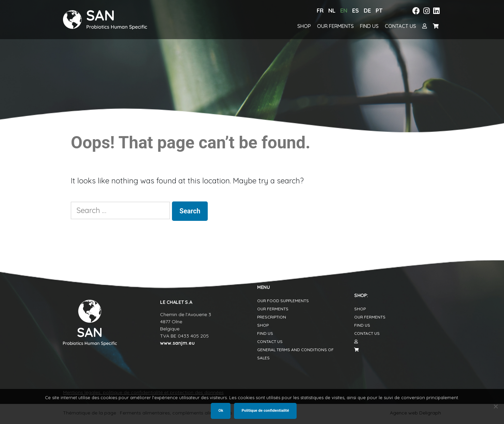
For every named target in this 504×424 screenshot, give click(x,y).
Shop (304, 26)
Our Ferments (335, 26)
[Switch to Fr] (320, 11)
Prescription (272, 317)
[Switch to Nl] (332, 11)
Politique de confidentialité (265, 410)
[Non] (495, 406)
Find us (369, 26)
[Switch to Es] (356, 11)
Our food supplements (283, 301)
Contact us (400, 26)
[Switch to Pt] (379, 11)
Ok (221, 410)
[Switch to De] (367, 11)
